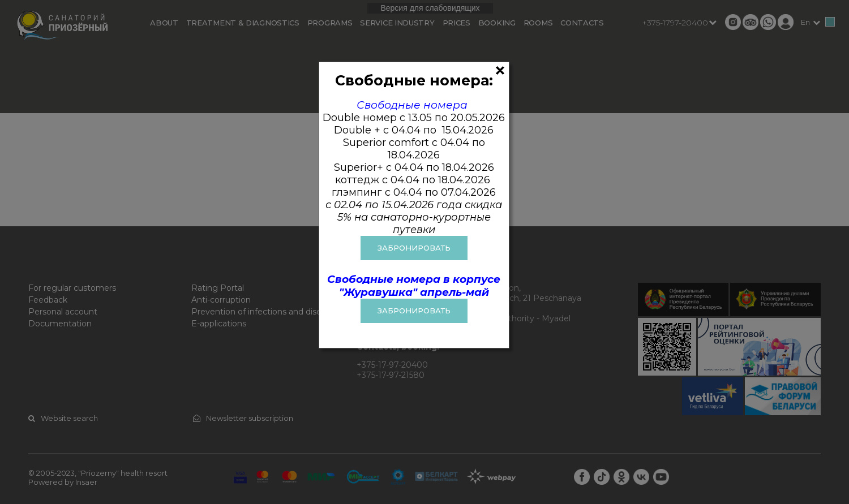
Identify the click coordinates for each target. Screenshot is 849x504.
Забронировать (414, 311)
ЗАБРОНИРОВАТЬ (414, 248)
